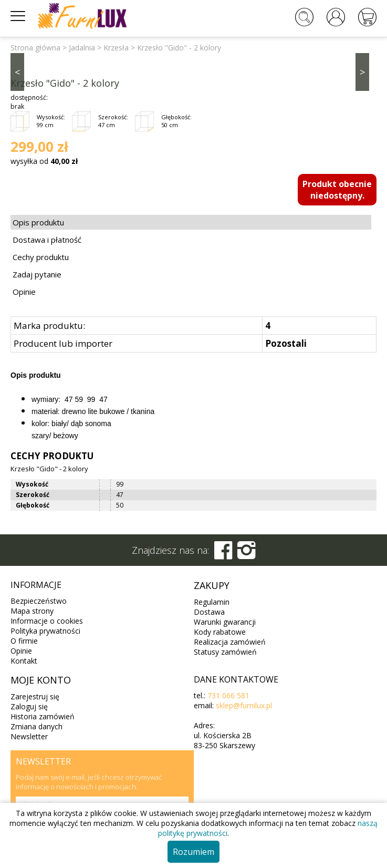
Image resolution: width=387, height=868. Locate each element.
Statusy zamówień (225, 652)
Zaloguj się (29, 706)
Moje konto (41, 680)
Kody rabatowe (220, 632)
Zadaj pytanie (37, 274)
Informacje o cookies (47, 621)
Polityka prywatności (45, 631)
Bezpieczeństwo (39, 601)
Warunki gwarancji (225, 622)
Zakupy (212, 585)
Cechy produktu (41, 257)
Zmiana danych (36, 726)
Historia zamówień (43, 716)
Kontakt (24, 661)
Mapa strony (32, 611)
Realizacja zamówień (230, 642)
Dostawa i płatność (47, 240)
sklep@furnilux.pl (244, 705)
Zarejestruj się (35, 696)
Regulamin (212, 602)
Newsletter (29, 736)
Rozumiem (194, 852)
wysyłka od (44, 161)
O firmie (24, 641)
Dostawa (209, 612)
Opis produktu (38, 222)
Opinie (24, 292)
